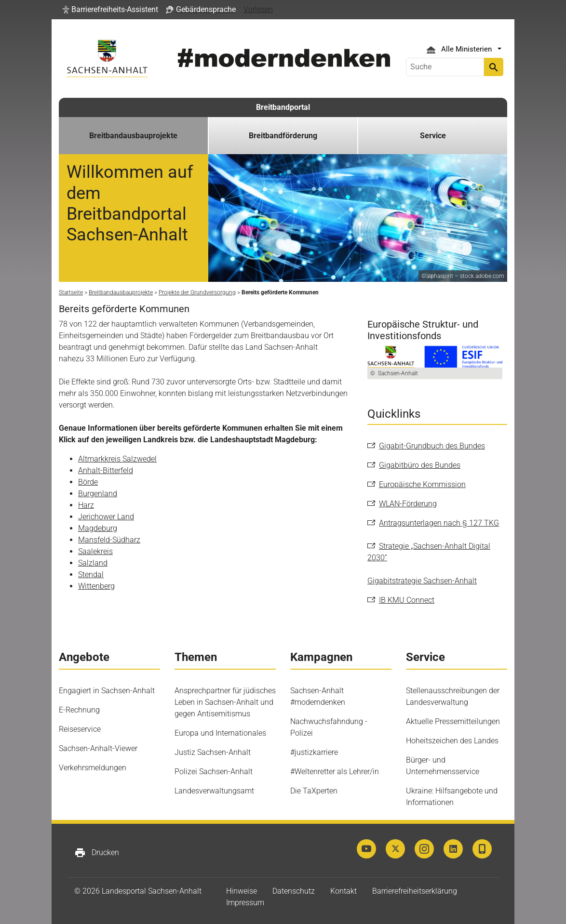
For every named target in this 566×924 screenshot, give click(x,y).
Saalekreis (95, 551)
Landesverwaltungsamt (214, 791)
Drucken (97, 853)
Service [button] (433, 136)
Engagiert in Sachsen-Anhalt (107, 691)
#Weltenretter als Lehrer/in (335, 772)
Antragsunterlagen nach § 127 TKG (439, 523)
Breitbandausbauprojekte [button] (133, 136)
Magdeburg (98, 528)
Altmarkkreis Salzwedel (117, 459)
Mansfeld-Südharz (109, 540)
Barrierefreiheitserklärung (415, 891)
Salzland (93, 563)
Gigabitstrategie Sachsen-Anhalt (422, 581)
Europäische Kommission (422, 484)
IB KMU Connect (407, 600)
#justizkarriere (314, 752)
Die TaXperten (314, 791)
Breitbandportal (283, 107)
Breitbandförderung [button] (283, 136)
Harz (86, 505)
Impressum (245, 903)
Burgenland (98, 494)
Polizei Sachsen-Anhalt (214, 772)
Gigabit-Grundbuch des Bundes (432, 446)
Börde (88, 482)
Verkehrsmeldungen (93, 768)
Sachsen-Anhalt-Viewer (98, 748)
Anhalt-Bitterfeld (106, 470)
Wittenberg (96, 586)
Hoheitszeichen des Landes (452, 741)
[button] (110, 10)
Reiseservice (80, 729)
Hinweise (242, 891)
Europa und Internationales (220, 733)
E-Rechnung (79, 710)
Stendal (91, 574)
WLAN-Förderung (408, 504)
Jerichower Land (106, 517)
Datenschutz (294, 891)
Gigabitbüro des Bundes (420, 465)
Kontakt (344, 891)
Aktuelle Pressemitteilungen (453, 721)
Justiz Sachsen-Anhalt (213, 752)
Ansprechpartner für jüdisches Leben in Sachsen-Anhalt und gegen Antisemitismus (225, 702)
